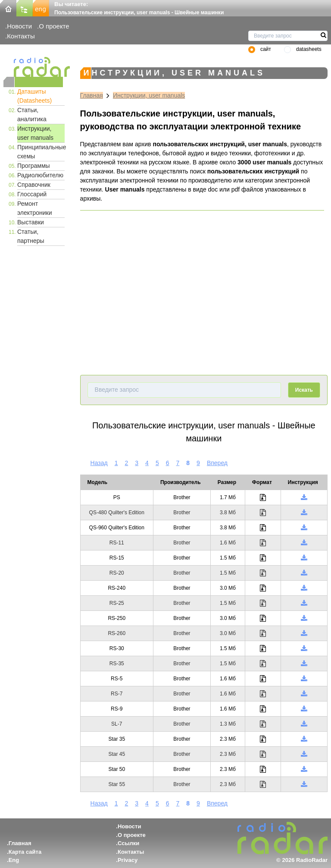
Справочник (34, 185)
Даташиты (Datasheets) (34, 96)
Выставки (31, 222)
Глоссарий (32, 194)
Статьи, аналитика (32, 115)
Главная (92, 95)
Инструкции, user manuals (35, 133)
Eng (14, 860)
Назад (99, 463)
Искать (304, 390)
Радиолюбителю (40, 175)
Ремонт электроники (35, 208)
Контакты (21, 36)
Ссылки (128, 843)
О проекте (54, 26)
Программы (34, 166)
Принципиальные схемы (41, 152)
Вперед (217, 463)
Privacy (128, 860)
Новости (19, 26)
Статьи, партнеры (31, 236)
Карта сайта (25, 852)
